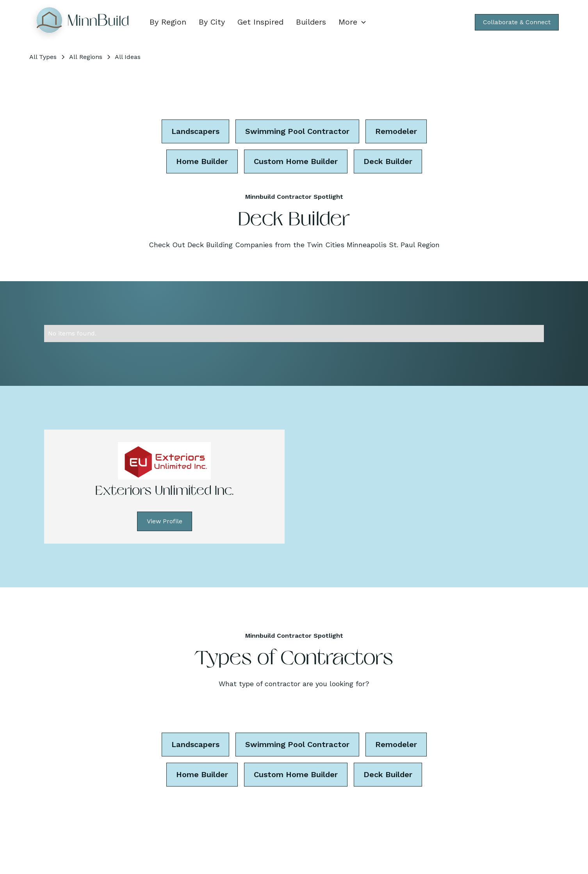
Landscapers (195, 131)
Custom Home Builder (296, 161)
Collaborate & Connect (517, 22)
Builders (311, 22)
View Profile (165, 521)
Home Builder (202, 161)
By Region (168, 22)
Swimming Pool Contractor (297, 131)
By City (212, 22)
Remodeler (396, 131)
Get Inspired (260, 22)
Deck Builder (388, 161)
